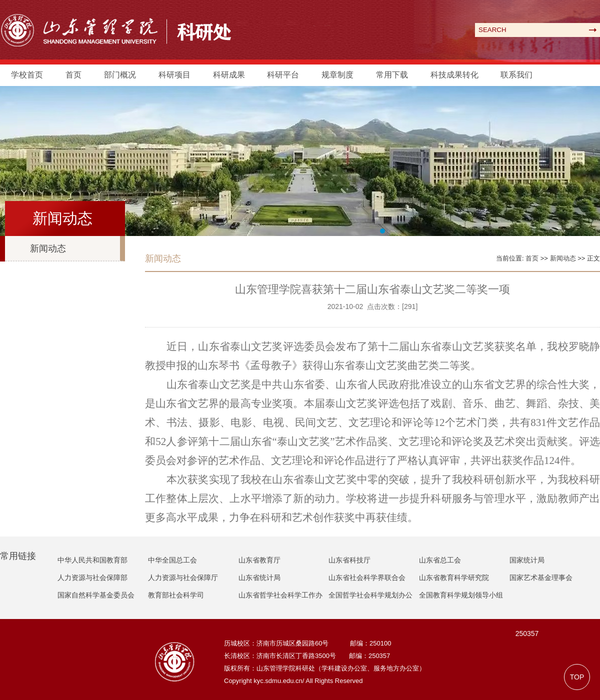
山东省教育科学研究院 (454, 577)
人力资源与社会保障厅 (183, 577)
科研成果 (229, 75)
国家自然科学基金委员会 (96, 595)
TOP (577, 677)
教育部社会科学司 (176, 595)
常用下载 (392, 75)
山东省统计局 (259, 577)
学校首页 (27, 75)
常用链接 (18, 556)
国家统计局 (527, 560)
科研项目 (174, 75)
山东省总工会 (440, 560)
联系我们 (516, 75)
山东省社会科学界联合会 (367, 577)
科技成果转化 (454, 75)
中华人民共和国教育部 (92, 560)
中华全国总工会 (172, 560)
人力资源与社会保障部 (92, 577)
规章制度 (337, 75)
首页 (73, 75)
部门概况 (120, 75)
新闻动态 (48, 248)
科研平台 (283, 75)
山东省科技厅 (349, 560)
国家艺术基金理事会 (541, 577)
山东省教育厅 (259, 560)
